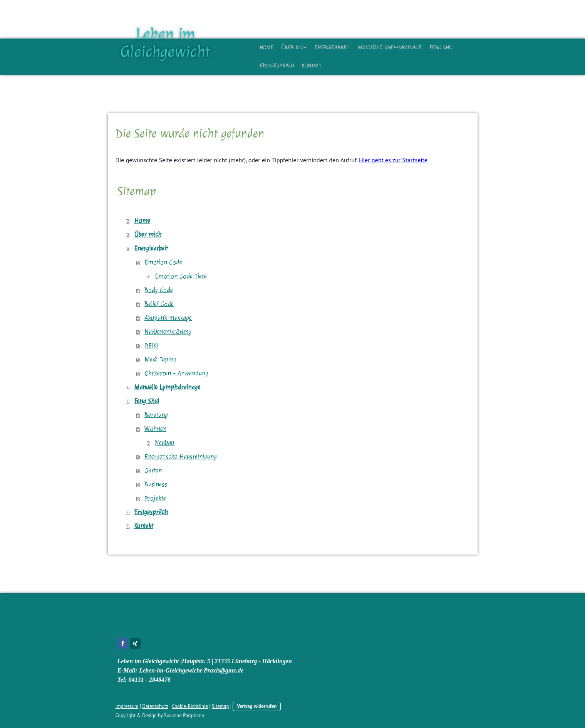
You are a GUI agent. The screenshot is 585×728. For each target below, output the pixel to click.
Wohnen (155, 429)
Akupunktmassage (168, 318)
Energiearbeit (332, 48)
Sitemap (220, 706)
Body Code (159, 290)
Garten (153, 470)
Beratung (156, 415)
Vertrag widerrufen (257, 706)
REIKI (151, 346)
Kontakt (312, 66)
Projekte (155, 498)
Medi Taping (160, 359)
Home (267, 48)
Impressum (127, 706)
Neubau (164, 443)
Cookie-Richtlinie (190, 706)
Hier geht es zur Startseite (393, 160)
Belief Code (159, 304)
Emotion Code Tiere (181, 276)
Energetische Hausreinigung (181, 456)
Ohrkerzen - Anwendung (176, 373)
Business (156, 484)
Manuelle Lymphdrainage (390, 48)
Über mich (294, 48)
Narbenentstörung (168, 332)
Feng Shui (442, 48)
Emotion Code (163, 262)
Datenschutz (155, 706)
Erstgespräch (277, 66)
